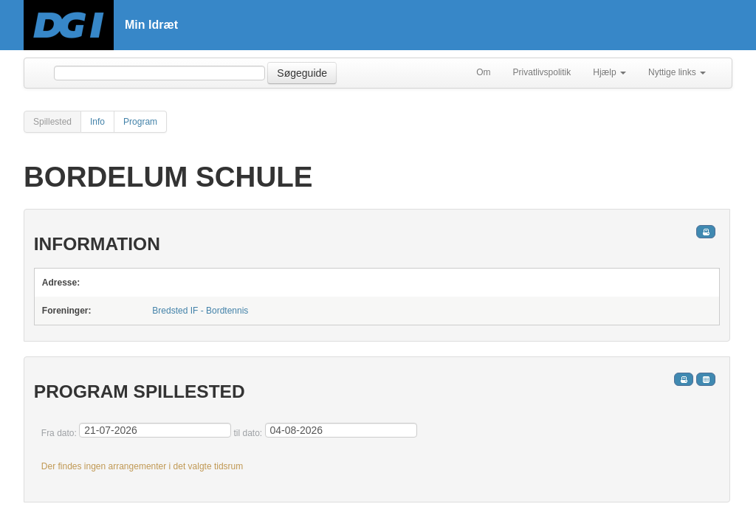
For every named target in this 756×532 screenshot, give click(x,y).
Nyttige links (677, 72)
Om (483, 72)
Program (140, 122)
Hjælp (609, 72)
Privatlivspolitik (542, 72)
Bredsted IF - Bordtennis (200, 311)
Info (97, 122)
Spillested (52, 122)
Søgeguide (302, 73)
